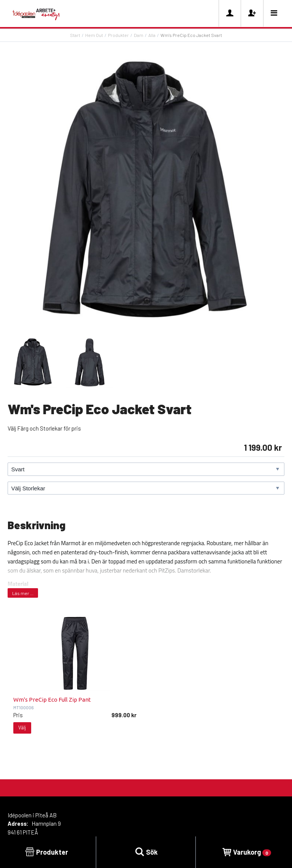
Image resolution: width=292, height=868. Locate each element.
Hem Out (94, 35)
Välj (22, 728)
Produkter (118, 35)
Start (75, 35)
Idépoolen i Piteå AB (32, 815)
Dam (139, 35)
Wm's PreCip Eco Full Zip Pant (52, 700)
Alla (152, 35)
